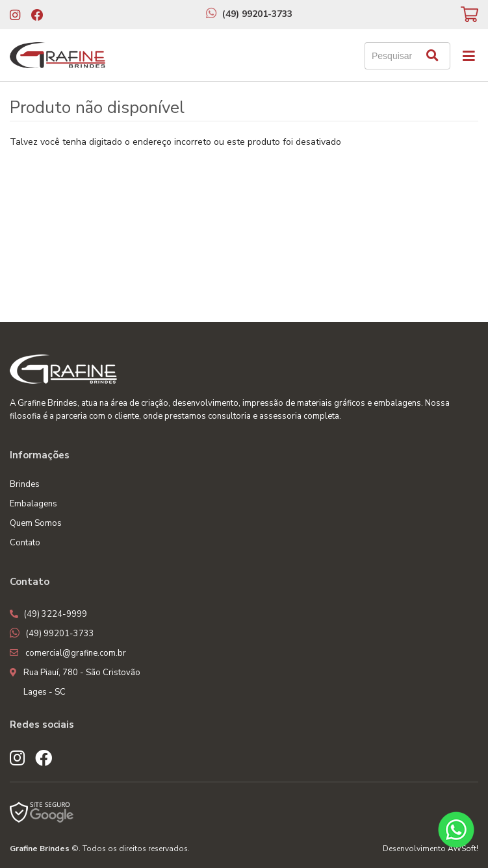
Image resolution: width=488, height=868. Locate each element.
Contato (25, 543)
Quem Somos (36, 523)
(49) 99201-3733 (257, 14)
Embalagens (33, 504)
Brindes (25, 484)
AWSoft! (463, 849)
